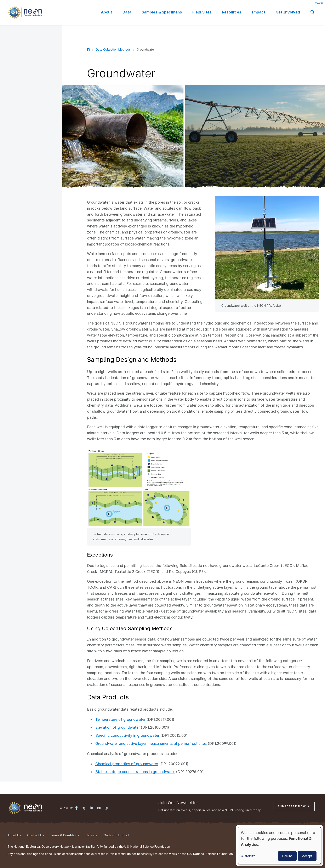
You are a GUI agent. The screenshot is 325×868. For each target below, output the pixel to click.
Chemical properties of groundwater (127, 764)
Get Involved (288, 12)
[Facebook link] (76, 808)
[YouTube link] (99, 808)
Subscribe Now (293, 806)
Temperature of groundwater (120, 719)
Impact (258, 12)
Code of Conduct (116, 835)
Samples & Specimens (162, 12)
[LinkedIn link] (91, 808)
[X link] (84, 808)
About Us (14, 835)
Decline (287, 856)
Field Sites (202, 12)
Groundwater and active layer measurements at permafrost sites (151, 743)
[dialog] (279, 846)
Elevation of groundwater (118, 727)
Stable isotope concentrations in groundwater (135, 772)
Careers (91, 835)
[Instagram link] (106, 808)
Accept (307, 856)
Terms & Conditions (65, 835)
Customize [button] (248, 856)
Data (127, 12)
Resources (232, 12)
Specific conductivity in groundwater (127, 735)
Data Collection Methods (113, 49)
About (107, 12)
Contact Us (36, 835)
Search (313, 12)
